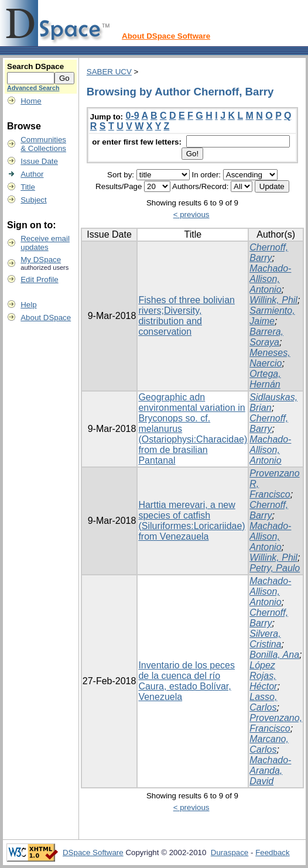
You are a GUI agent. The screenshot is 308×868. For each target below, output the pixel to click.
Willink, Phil (273, 300)
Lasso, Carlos (263, 702)
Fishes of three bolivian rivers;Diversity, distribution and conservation (186, 316)
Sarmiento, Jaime (272, 316)
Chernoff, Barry (269, 253)
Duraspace (230, 852)
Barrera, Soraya (266, 337)
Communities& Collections (43, 144)
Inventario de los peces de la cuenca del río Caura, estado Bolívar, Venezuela (186, 681)
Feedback (273, 852)
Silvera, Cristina (265, 639)
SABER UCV (109, 72)
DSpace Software (93, 852)
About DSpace (46, 318)
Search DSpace (35, 66)
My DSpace (41, 260)
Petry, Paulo (275, 568)
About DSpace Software (166, 36)
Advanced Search (33, 88)
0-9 (133, 116)
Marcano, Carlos (269, 744)
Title (28, 187)
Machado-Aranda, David (270, 771)
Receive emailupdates (45, 243)
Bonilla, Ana (274, 655)
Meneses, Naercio (270, 358)
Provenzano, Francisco (276, 723)
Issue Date (39, 161)
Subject (33, 200)
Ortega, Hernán (265, 379)
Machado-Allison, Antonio (270, 279)
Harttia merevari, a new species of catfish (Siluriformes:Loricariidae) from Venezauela (191, 521)
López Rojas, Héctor (263, 676)
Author (32, 174)
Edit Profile (39, 279)
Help (28, 305)
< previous (191, 215)
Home (31, 101)
